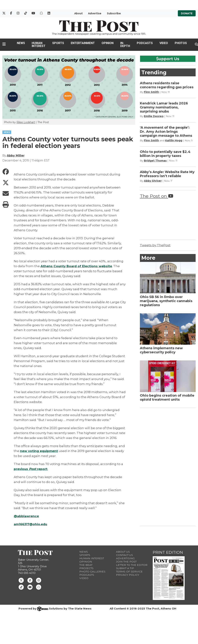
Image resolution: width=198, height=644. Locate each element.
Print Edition (168, 552)
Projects (86, 568)
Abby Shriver (153, 181)
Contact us (124, 555)
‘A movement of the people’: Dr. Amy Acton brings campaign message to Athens (166, 132)
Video (164, 43)
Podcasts (145, 43)
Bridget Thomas (155, 161)
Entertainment (83, 43)
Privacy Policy (128, 575)
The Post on (157, 196)
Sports (58, 43)
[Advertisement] (167, 466)
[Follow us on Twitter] (21, 580)
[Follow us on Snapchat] (39, 587)
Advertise (95, 13)
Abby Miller (16, 156)
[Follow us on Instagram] (39, 580)
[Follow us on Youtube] (30, 587)
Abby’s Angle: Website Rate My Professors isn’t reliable (167, 174)
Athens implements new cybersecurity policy (161, 350)
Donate (187, 13)
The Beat (86, 565)
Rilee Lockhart (26, 122)
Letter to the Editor (132, 565)
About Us (123, 552)
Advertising (125, 558)
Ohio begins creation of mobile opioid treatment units (167, 398)
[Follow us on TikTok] (21, 587)
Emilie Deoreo (154, 116)
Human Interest (39, 45)
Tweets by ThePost (155, 245)
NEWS (7, 132)
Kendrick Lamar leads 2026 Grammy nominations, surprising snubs (164, 107)
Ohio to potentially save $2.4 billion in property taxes (165, 154)
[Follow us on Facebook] (30, 580)
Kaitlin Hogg (174, 140)
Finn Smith (151, 92)
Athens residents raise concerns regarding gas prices (167, 85)
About (78, 13)
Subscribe (114, 13)
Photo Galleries (92, 572)
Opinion (108, 43)
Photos (181, 43)
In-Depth (125, 45)
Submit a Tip (125, 568)
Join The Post (126, 562)
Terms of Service (129, 572)
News (21, 43)
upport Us (168, 59)
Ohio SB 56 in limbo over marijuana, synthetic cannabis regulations (166, 301)
